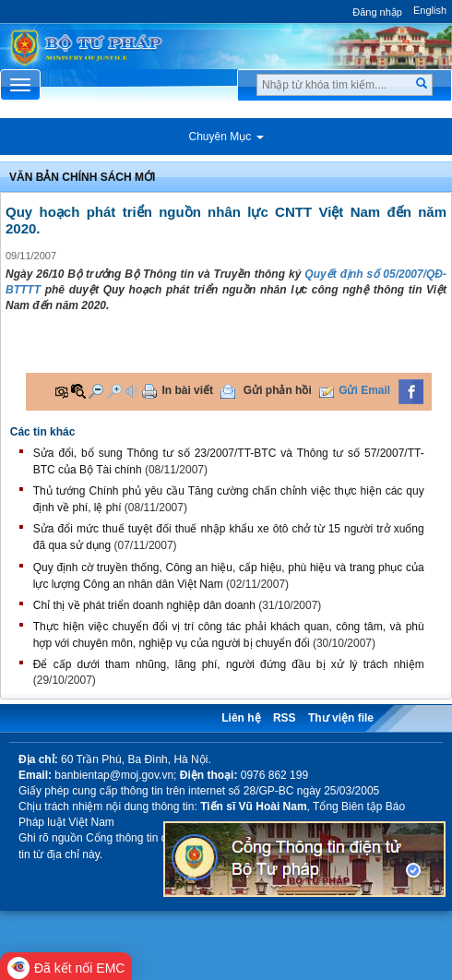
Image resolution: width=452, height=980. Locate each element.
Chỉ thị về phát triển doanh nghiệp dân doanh (144, 605)
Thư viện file (341, 718)
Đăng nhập (377, 12)
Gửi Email (364, 390)
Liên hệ (241, 718)
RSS (285, 718)
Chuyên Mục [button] (226, 137)
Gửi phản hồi (278, 390)
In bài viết (187, 390)
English (430, 10)
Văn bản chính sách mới (82, 177)
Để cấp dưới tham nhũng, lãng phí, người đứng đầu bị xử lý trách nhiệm (229, 664)
